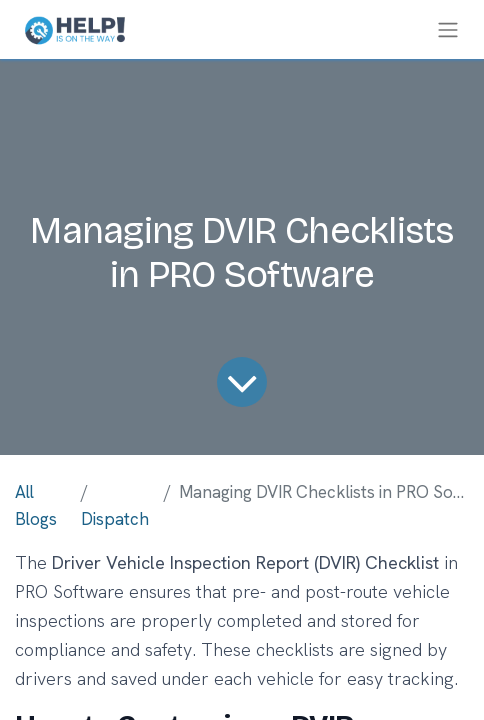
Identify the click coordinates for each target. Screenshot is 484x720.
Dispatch (115, 519)
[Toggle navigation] (448, 29)
